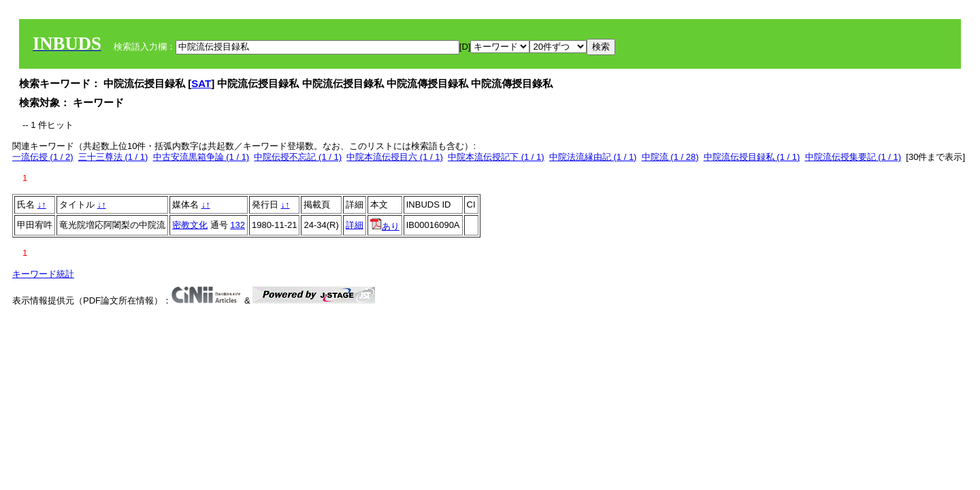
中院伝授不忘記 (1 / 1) (298, 157)
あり (385, 226)
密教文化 (190, 225)
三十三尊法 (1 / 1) (113, 157)
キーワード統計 (43, 274)
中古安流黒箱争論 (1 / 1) (201, 157)
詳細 (355, 225)
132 (238, 225)
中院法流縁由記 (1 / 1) (593, 157)
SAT (201, 83)
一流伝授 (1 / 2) (43, 157)
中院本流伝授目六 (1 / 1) (395, 157)
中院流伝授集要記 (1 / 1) (853, 157)
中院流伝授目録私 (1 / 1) (752, 157)
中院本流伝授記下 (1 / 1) (496, 157)
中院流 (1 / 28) (670, 157)
